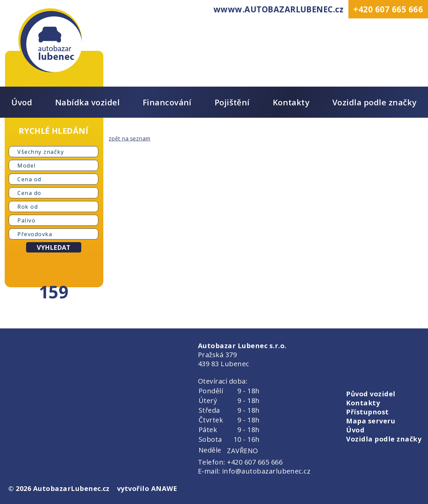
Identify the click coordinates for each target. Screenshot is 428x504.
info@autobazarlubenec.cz (266, 471)
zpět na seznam (130, 138)
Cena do (29, 193)
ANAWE (164, 488)
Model (27, 166)
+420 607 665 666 (388, 9)
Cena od (29, 179)
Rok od (28, 207)
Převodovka (35, 234)
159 (53, 292)
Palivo (26, 220)
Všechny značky (41, 152)
